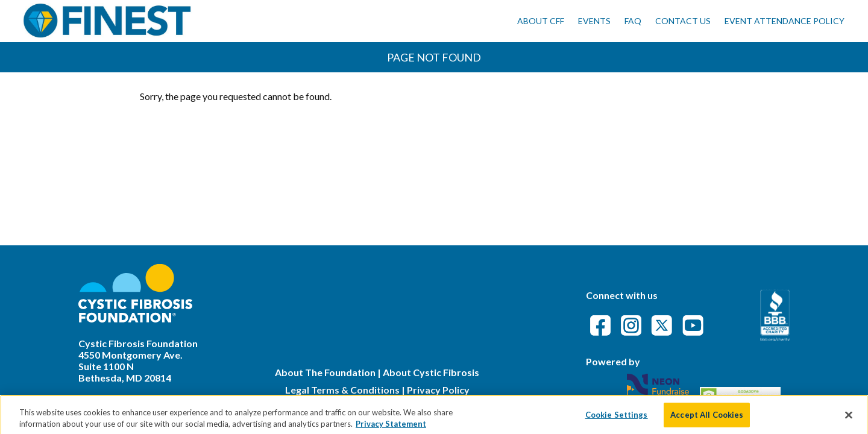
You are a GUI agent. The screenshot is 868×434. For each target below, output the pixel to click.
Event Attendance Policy (785, 21)
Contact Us (683, 21)
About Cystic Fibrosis (431, 372)
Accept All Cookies (707, 421)
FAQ (633, 21)
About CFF (541, 21)
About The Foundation (325, 372)
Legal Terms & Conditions (342, 390)
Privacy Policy (438, 390)
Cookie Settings (617, 421)
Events (594, 21)
